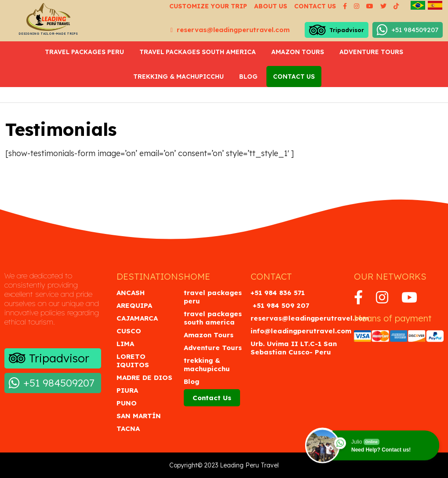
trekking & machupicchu (178, 77)
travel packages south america (198, 52)
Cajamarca (137, 318)
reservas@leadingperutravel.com (230, 30)
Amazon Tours (298, 52)
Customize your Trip (208, 6)
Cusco (129, 331)
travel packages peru (84, 52)
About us (271, 6)
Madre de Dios (144, 378)
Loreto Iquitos (133, 361)
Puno (127, 403)
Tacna (128, 429)
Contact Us (294, 77)
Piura (127, 390)
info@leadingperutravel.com (301, 331)
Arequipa (134, 305)
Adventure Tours (371, 52)
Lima (125, 344)
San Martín (139, 416)
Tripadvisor (337, 30)
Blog (248, 77)
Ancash (131, 293)
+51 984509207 (408, 30)
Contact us (315, 6)
